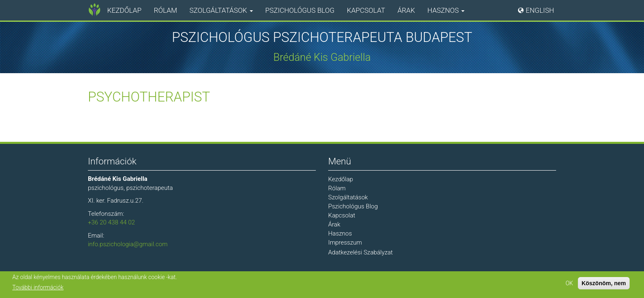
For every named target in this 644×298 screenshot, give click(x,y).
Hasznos (446, 10)
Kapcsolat (366, 10)
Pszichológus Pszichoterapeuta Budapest (322, 37)
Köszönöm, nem (604, 283)
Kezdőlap (124, 10)
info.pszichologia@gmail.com (128, 244)
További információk (38, 287)
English (540, 10)
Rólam (165, 10)
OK (569, 283)
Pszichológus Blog (300, 10)
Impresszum (345, 243)
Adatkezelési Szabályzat (360, 252)
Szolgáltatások (221, 10)
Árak (406, 10)
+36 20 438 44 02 (112, 222)
